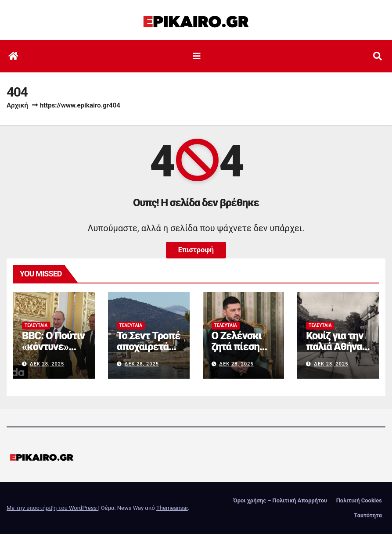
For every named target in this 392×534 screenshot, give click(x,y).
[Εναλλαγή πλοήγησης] (197, 56)
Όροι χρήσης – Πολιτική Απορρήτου (281, 500)
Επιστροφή (196, 250)
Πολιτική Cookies (359, 500)
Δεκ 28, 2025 (47, 364)
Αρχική (17, 105)
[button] (378, 56)
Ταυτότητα (368, 515)
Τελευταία (36, 325)
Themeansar (172, 508)
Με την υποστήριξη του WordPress (52, 508)
